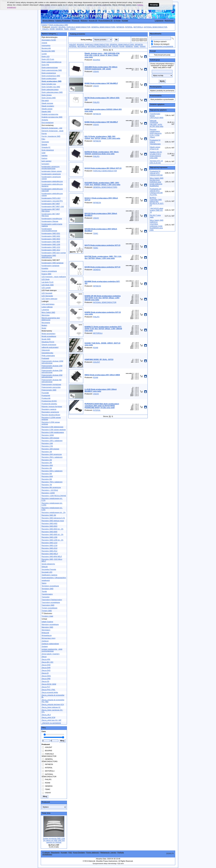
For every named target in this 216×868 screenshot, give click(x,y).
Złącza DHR (46, 668)
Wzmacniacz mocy (48, 638)
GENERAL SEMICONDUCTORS (103, 27)
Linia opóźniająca (48, 304)
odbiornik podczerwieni (50, 347)
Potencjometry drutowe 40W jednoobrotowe (52, 376)
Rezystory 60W (47, 476)
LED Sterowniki (47, 296)
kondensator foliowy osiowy (52, 171)
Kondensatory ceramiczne (51, 174)
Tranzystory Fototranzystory (52, 600)
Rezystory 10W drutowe (50, 438)
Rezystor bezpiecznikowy (51, 415)
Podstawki (45, 358)
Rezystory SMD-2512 (49, 551)
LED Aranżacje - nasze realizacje (54, 277)
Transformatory (47, 594)
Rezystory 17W (47, 446)
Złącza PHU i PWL (48, 690)
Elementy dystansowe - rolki (52, 128)
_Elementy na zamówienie (51, 723)
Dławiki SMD (46, 112)
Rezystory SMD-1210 (49, 543)
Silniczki (45, 567)
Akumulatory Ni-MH (49, 40)
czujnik (44, 54)
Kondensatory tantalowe (50, 266)
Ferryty (44, 134)
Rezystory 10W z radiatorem (52, 441)
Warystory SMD (47, 627)
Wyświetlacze (47, 635)
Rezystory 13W (47, 443)
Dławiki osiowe (47, 109)
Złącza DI (45, 673)
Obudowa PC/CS (48, 342)
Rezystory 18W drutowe (50, 449)
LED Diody (46, 279)
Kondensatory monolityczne (52, 219)
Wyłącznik (45, 633)
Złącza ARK (46, 659)
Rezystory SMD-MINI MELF (52, 557)
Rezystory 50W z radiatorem (52, 471)
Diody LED (46, 57)
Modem (44, 325)
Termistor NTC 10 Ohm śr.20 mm (156, 162)
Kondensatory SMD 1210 (51, 247)
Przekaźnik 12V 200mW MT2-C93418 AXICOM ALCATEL (156, 192)
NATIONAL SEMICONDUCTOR (155, 27)
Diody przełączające (49, 79)
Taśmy (44, 583)
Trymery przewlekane (49, 608)
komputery (45, 164)
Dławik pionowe (47, 103)
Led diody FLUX (48, 282)
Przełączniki (46, 398)
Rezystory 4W (47, 468)
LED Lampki (46, 288)
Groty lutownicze (48, 150)
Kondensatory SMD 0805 (51, 242)
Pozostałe (45, 393)
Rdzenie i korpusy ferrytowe (52, 407)
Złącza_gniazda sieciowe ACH (53, 705)
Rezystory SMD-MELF (50, 554)
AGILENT (54, 27)
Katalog (44, 25)
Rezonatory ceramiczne (50, 412)
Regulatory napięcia (49, 409)
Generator (45, 142)
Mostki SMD (46, 339)
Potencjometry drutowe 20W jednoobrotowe (52, 371)
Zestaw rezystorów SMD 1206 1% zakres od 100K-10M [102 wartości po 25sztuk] (54, 840)
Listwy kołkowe (47, 307)
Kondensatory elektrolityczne (52, 181)
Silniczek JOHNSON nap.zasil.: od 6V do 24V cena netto (157, 124)
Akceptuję (154, 5)
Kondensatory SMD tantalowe (53, 263)
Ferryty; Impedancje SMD (51, 136)
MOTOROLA (138, 27)
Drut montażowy (48, 123)
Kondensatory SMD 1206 (51, 244)
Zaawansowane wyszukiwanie (162, 46)
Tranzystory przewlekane (51, 602)
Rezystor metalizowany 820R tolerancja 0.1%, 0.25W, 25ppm (156, 133)
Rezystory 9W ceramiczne (51, 487)
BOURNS (62, 27)
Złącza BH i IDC (47, 662)
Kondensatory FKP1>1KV (51, 198)
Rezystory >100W (48, 493)
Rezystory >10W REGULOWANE (54, 496)
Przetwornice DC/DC (49, 401)
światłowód (46, 580)
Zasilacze (45, 641)
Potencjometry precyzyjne (51, 387)
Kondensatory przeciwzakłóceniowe (49, 230)
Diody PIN (45, 65)
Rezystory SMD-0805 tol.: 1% (52, 535)
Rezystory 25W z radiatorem (52, 457)
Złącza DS (45, 681)
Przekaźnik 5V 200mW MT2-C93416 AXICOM (156, 173)
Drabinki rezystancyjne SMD (52, 117)
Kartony (44, 158)
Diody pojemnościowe (50, 68)
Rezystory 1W (47, 452)
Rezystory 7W (47, 485)
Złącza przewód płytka (50, 692)
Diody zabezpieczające (50, 90)
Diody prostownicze (49, 73)
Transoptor (46, 597)
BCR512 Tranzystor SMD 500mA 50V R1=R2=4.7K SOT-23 (157, 202)
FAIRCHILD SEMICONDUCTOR (78, 27)
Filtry (43, 139)
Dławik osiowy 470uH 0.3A (155, 148)
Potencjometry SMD (49, 390)
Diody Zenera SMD (49, 98)
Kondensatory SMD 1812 (51, 250)
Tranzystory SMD (48, 605)
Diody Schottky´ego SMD (51, 87)
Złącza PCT (46, 687)
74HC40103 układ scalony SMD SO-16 (156, 210)
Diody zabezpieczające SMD (52, 92)
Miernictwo (46, 315)
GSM (43, 153)
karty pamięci (46, 161)
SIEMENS (59, 29)
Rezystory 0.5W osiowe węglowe (54, 430)
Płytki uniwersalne (48, 356)
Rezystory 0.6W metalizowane (53, 432)
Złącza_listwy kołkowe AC (51, 707)
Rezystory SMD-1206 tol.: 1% (52, 540)
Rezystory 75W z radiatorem (52, 482)
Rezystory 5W (47, 474)
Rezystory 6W (47, 479)
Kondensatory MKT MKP (51, 204)
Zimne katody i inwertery (51, 654)
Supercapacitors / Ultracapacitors (54, 578)
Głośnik (44, 145)
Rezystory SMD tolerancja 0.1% (53, 518)
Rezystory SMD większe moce (53, 521)
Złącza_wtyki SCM (48, 717)
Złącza (44, 657)
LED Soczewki (47, 293)
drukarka (45, 120)
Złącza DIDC (46, 676)
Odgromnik (46, 350)
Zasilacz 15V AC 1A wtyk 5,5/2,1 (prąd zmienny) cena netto (156, 155)
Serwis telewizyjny (48, 564)
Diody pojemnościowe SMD (52, 70)
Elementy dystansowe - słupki (52, 131)
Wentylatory (46, 630)
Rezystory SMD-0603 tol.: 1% (52, 529)
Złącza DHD (46, 665)
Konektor (45, 268)
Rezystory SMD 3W (49, 515)
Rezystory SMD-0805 (49, 532)
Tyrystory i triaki (47, 616)
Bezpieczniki (46, 48)
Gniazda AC (46, 147)
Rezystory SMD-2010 (49, 548)
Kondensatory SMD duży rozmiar (54, 253)
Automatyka (46, 46)
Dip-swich (45, 101)
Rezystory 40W (47, 465)
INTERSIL (129, 27)
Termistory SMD (47, 589)
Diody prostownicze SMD (51, 76)
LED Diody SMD (48, 285)
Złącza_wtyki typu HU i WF (51, 720)
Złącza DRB (46, 679)
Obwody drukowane (49, 345)
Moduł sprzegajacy (48, 334)
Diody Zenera (47, 95)
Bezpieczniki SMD (48, 51)
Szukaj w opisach (160, 42)
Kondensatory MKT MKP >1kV (53, 207)
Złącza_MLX (46, 715)
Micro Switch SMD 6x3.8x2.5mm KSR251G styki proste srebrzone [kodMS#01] (157, 182)
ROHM (52, 29)
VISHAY (73, 29)
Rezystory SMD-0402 (49, 523)
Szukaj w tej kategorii (162, 44)
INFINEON (120, 27)
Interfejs (45, 156)
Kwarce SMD (46, 274)
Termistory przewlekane (50, 586)
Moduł (44, 328)
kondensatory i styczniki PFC (52, 201)
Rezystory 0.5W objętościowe (52, 427)
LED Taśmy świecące (49, 299)
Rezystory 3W (47, 463)
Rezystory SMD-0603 (49, 526)
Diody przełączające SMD (58, 25)
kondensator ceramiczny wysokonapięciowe (51, 168)
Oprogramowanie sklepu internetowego (105, 864)
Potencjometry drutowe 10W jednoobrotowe (52, 367)
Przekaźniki (46, 396)
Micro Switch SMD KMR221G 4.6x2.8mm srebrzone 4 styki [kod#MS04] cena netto (157, 225)
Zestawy (45, 646)
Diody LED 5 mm (48, 59)
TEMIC (66, 29)
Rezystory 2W (47, 460)
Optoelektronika (47, 353)
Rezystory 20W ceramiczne (52, 454)
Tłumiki (44, 591)
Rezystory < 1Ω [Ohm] (50, 490)
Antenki (44, 43)
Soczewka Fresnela (49, 569)
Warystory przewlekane (50, 624)
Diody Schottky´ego (49, 84)
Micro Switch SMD (48, 312)
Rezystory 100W (48, 435)
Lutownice (45, 310)
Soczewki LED (47, 572)
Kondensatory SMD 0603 (51, 239)
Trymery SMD (47, 611)
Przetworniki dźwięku (49, 404)
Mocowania (46, 323)
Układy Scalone (47, 622)
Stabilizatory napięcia (49, 575)
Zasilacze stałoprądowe (50, 644)
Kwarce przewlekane (49, 271)
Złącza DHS (46, 670)
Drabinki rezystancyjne (50, 114)
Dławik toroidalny (48, 106)
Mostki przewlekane (49, 336)
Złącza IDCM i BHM (49, 684)
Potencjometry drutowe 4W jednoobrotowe (52, 381)
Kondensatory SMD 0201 (51, 233)
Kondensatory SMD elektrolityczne (49, 256)
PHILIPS (45, 29)
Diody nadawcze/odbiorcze (51, 62)
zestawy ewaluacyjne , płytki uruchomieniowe (52, 650)
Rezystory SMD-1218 (49, 546)
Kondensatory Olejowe (50, 221)
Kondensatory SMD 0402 (51, 236)
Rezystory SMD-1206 (49, 537)
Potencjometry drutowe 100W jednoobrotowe (52, 362)
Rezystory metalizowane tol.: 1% (54, 512)
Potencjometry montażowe (51, 385)
